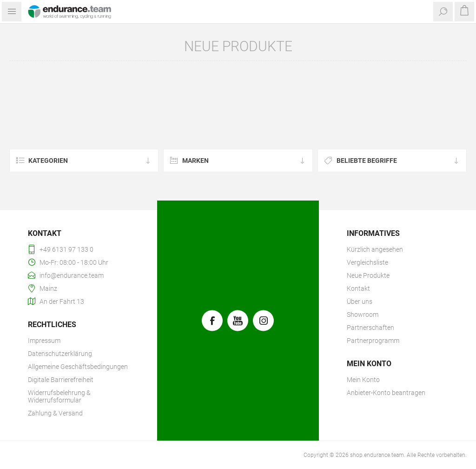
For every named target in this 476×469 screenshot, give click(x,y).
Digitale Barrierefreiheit (61, 380)
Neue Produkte (368, 275)
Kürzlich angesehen (375, 249)
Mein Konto (363, 380)
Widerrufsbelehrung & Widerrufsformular (59, 396)
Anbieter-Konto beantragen (386, 393)
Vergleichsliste (367, 262)
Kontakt (358, 288)
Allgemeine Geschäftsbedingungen (78, 367)
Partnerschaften (370, 328)
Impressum (44, 341)
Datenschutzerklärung (60, 354)
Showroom (363, 315)
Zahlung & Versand (55, 413)
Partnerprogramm (373, 341)
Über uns (360, 301)
